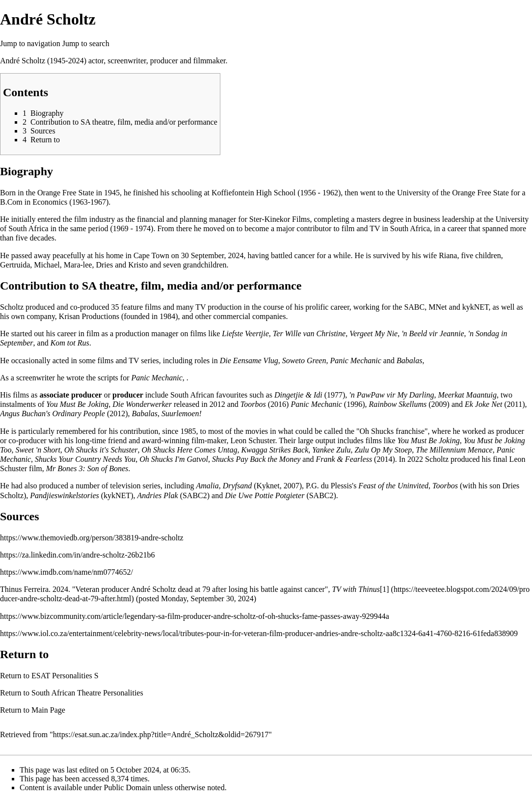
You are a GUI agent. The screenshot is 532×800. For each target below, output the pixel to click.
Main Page (48, 710)
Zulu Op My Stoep (383, 450)
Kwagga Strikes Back (275, 450)
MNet (438, 307)
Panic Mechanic (355, 360)
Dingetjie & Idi (298, 395)
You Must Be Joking (77, 404)
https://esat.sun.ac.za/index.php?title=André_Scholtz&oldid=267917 (161, 734)
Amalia (207, 486)
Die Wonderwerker (142, 404)
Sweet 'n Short (38, 450)
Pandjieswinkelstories (64, 495)
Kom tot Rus (70, 343)
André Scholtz (23, 61)
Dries (104, 265)
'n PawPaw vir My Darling (391, 395)
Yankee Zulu (331, 450)
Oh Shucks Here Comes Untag (189, 450)
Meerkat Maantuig (468, 395)
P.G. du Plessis (329, 486)
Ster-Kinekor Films (280, 219)
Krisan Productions (89, 316)
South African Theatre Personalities (87, 693)
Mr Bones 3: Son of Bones (87, 468)
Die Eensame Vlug (249, 360)
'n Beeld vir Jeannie (433, 333)
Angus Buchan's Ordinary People (53, 413)
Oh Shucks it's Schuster (101, 450)
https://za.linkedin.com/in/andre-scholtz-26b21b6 (77, 555)
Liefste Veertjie (245, 333)
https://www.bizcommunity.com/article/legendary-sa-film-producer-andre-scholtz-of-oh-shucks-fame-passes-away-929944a (195, 616)
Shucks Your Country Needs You (85, 459)
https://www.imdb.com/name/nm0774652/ (66, 572)
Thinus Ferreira (24, 589)
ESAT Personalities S (65, 676)
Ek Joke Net (483, 404)
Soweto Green (304, 360)
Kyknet (268, 486)
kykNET (476, 307)
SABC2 (195, 495)
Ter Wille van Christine (309, 333)
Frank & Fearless (344, 459)
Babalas (409, 360)
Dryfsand (238, 486)
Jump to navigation (30, 43)
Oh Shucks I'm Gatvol (174, 459)
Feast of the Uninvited (393, 486)
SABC (414, 307)
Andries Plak (158, 495)
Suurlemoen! (182, 413)
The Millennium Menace (454, 450)
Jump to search (86, 43)
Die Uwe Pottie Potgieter (265, 495)
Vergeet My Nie (373, 333)
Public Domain (128, 787)
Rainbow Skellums (398, 404)
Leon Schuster (253, 440)
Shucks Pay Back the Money (256, 459)
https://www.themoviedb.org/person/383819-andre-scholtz (92, 538)
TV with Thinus (356, 589)
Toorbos (253, 404)
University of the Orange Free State (453, 193)
